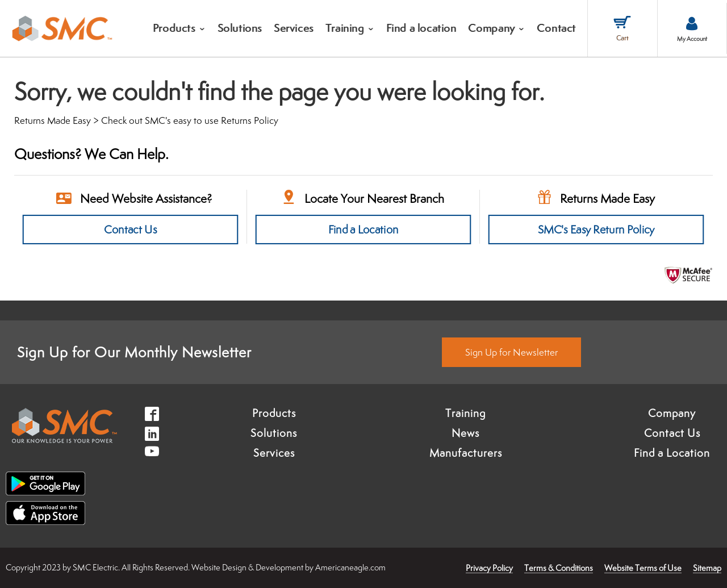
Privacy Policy (489, 568)
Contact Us (130, 230)
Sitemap (707, 568)
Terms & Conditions (559, 568)
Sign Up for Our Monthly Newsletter (134, 352)
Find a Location (363, 230)
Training (465, 413)
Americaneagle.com (350, 567)
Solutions (274, 433)
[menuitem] (179, 28)
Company (672, 413)
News (465, 433)
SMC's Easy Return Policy (596, 230)
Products (274, 413)
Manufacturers (466, 453)
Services (274, 453)
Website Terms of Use (643, 568)
